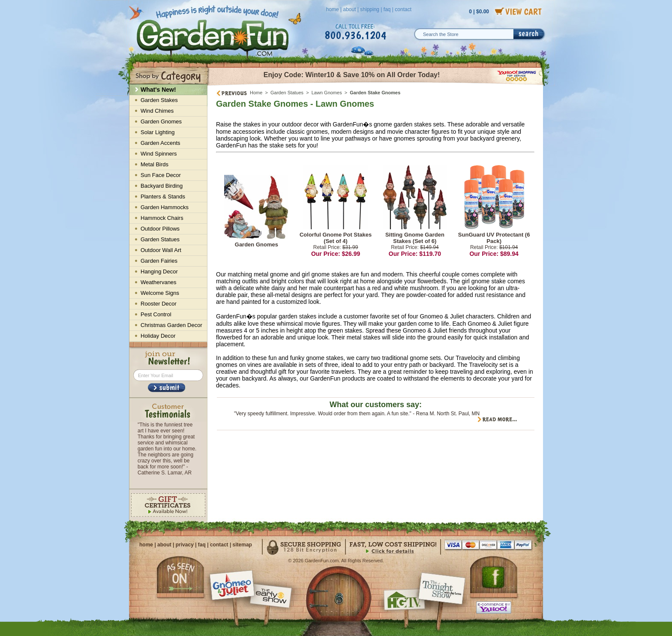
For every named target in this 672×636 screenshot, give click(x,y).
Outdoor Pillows (160, 229)
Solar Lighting (158, 132)
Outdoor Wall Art (161, 250)
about (349, 9)
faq (387, 9)
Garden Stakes (159, 100)
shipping (370, 9)
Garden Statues (287, 93)
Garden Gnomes (256, 244)
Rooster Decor (159, 304)
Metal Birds (154, 164)
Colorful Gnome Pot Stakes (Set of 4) (336, 238)
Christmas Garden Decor (171, 325)
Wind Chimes (157, 111)
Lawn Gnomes (327, 93)
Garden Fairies (159, 261)
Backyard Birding (162, 186)
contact (403, 9)
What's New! (158, 90)
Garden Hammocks (165, 207)
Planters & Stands (163, 196)
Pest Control (156, 314)
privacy (185, 545)
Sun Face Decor (161, 175)
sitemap (242, 545)
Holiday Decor (158, 336)
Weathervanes (159, 282)
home (333, 9)
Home (256, 93)
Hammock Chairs (162, 218)
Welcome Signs (160, 293)
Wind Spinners (159, 154)
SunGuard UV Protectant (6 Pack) (494, 238)
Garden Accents (160, 143)
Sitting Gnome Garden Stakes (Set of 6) (415, 238)
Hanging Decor (159, 271)
